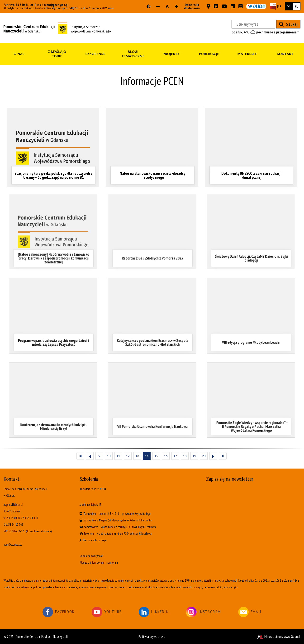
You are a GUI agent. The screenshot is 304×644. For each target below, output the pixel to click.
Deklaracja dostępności (191, 6)
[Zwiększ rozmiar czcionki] (176, 6)
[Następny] (213, 456)
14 (147, 456)
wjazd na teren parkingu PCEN (117, 527)
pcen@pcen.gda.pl (56, 5)
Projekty (171, 54)
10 (109, 456)
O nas (19, 54)
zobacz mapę (100, 540)
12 (128, 456)
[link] (293, 6)
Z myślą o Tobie (57, 54)
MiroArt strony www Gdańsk (278, 637)
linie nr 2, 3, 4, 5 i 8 (109, 514)
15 (156, 456)
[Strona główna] (57, 27)
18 (185, 456)
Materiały (247, 54)
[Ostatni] (223, 456)
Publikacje (209, 54)
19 (194, 456)
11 (118, 456)
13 (137, 456)
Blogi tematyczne (133, 54)
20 (204, 456)
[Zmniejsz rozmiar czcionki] (158, 6)
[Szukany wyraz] (253, 24)
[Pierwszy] (80, 456)
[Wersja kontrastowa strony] (148, 6)
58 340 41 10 (24, 5)
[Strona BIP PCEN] (275, 6)
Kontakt (285, 54)
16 (166, 456)
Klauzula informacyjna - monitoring (99, 563)
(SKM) (111, 520)
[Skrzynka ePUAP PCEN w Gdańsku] (256, 6)
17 (175, 456)
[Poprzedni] (90, 456)
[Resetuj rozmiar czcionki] (167, 6)
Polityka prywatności (152, 637)
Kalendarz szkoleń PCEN (93, 489)
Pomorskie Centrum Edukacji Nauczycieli (42, 637)
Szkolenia (95, 54)
